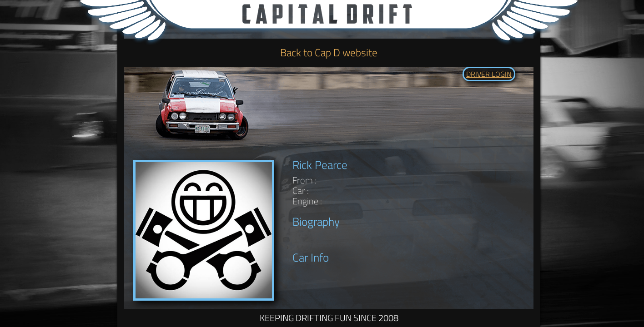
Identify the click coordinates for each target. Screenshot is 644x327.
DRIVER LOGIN (489, 74)
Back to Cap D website (329, 52)
